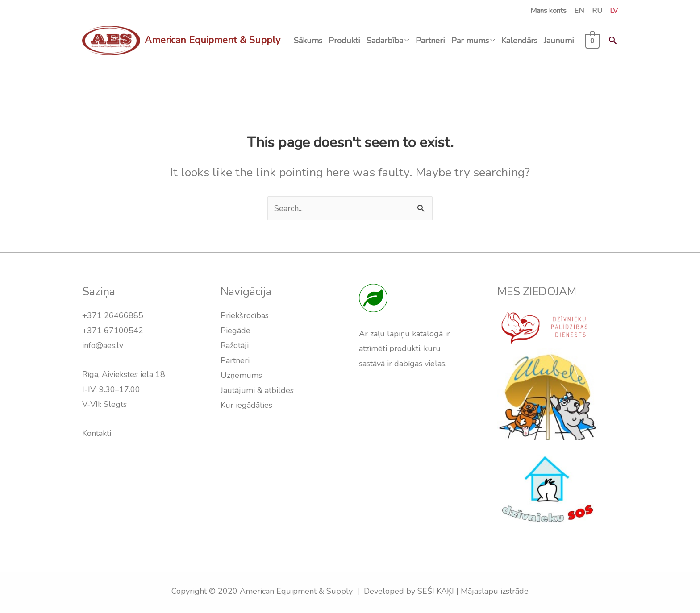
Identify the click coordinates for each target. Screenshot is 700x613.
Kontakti (97, 433)
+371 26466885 (113, 315)
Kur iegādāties (246, 405)
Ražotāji (235, 345)
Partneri (430, 41)
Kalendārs (519, 41)
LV (614, 11)
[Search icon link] (613, 40)
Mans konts (548, 11)
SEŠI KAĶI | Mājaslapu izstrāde (473, 591)
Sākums (308, 41)
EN (579, 11)
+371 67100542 (113, 331)
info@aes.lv (103, 345)
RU (597, 11)
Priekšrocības (245, 315)
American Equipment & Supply (212, 40)
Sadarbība (385, 41)
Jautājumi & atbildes (257, 390)
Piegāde (235, 331)
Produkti (344, 41)
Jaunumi (559, 41)
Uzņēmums (241, 375)
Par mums (470, 41)
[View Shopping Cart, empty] (593, 41)
